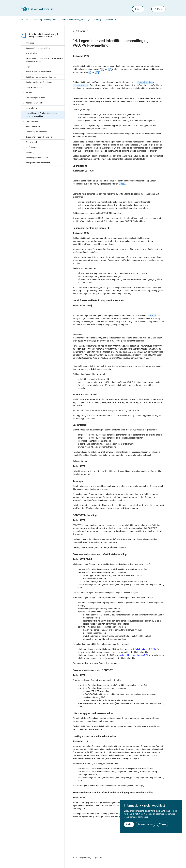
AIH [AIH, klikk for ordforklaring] (102, 69)
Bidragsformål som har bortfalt (36, 163)
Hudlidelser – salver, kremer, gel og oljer (39, 77)
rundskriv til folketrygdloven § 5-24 (133, 655)
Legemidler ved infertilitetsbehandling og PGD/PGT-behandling (40, 115)
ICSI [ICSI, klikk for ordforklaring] (97, 72)
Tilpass (163, 824)
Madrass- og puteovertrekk (34, 132)
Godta (129, 824)
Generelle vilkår (29, 53)
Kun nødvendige (145, 824)
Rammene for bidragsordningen (36, 48)
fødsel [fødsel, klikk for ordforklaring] (122, 184)
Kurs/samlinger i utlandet (33, 98)
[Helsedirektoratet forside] (39, 9)
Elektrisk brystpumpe (32, 87)
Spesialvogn (28, 152)
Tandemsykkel (29, 142)
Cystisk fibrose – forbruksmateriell (37, 72)
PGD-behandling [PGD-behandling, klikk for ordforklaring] (145, 82)
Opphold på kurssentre (32, 103)
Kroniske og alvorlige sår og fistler (37, 82)
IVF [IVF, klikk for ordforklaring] (90, 72)
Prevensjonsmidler (31, 127)
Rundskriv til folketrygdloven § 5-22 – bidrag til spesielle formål (41, 35)
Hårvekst (27, 93)
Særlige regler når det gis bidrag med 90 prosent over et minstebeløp (42, 60)
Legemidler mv (29, 108)
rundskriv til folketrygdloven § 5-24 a (140, 649)
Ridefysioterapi (29, 147)
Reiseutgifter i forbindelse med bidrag (38, 137)
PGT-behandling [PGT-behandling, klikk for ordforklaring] (81, 85)
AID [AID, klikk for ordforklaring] (110, 69)
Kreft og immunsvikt (31, 121)
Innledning (28, 43)
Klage (26, 67)
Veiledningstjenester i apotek (35, 158)
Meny (160, 9)
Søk (137, 9)
